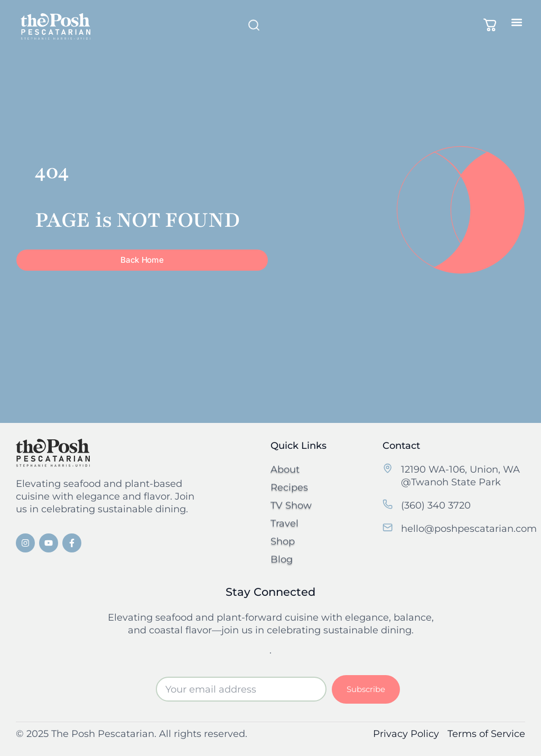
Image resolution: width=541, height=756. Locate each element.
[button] (516, 22)
